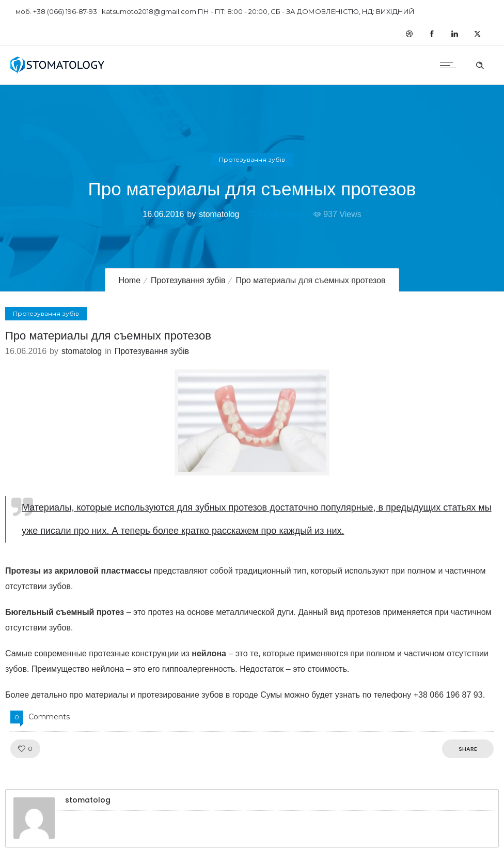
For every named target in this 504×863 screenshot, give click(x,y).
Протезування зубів (188, 280)
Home (129, 280)
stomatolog (219, 214)
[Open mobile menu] (450, 65)
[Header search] (480, 64)
